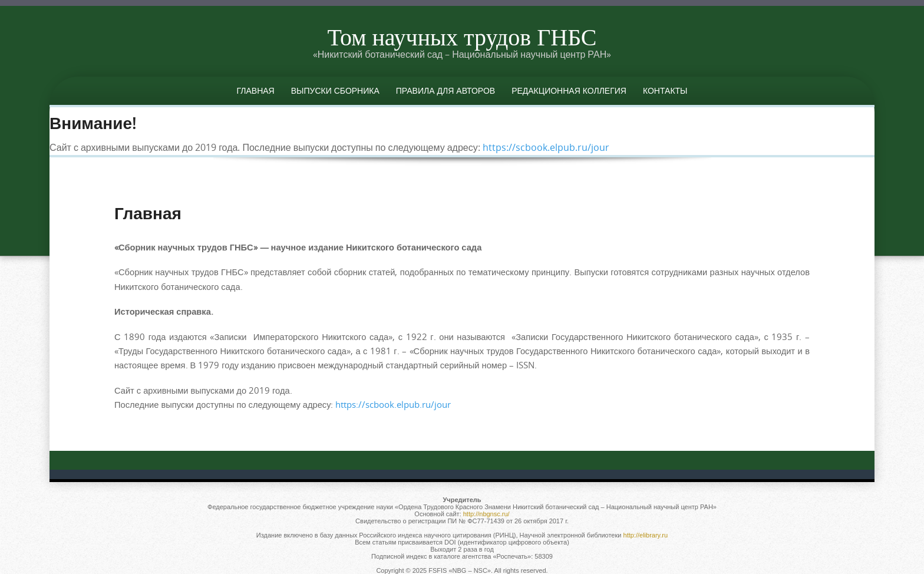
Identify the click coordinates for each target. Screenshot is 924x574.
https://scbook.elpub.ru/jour (546, 147)
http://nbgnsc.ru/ (486, 514)
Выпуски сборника (335, 90)
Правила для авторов (445, 90)
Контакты (665, 90)
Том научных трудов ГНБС (462, 37)
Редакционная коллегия (569, 90)
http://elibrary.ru (646, 535)
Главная (256, 90)
